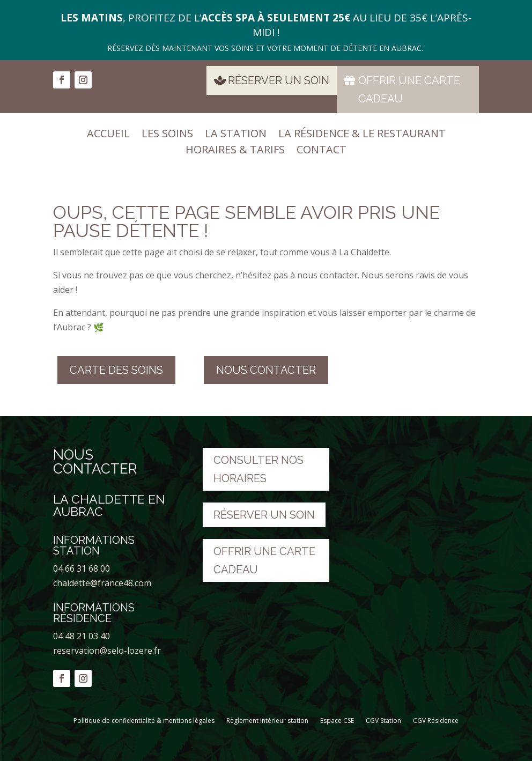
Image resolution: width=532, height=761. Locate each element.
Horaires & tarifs (235, 151)
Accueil (108, 135)
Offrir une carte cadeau (409, 90)
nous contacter (266, 370)
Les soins (167, 135)
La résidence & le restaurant (362, 135)
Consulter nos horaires (258, 469)
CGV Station (383, 720)
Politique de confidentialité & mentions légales (144, 720)
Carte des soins (116, 370)
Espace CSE (337, 720)
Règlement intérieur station (267, 720)
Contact (322, 151)
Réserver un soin (279, 80)
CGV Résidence (436, 720)
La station (236, 135)
